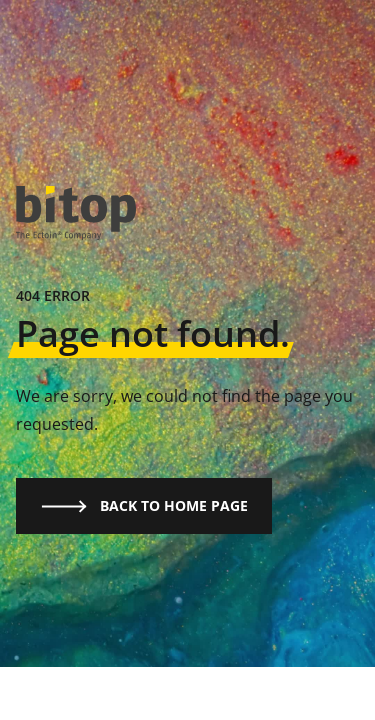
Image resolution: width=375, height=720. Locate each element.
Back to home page (144, 506)
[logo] (76, 213)
